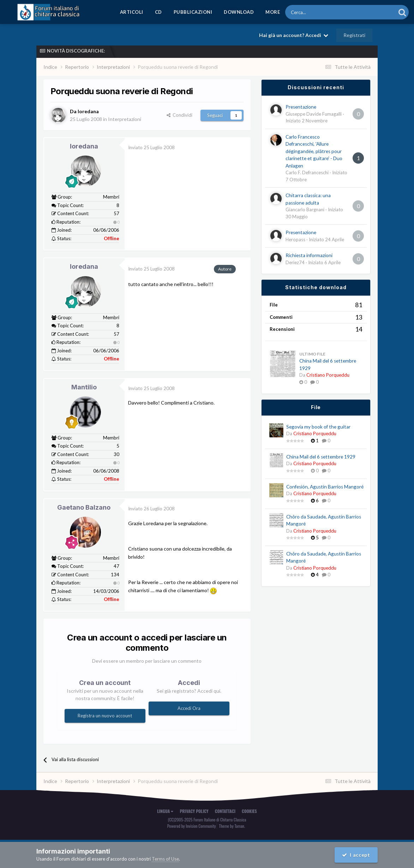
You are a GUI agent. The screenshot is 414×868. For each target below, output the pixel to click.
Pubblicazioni (193, 12)
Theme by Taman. (232, 826)
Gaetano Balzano (84, 507)
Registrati (354, 35)
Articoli (132, 12)
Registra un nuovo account (105, 716)
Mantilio (84, 387)
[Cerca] (321, 12)
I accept (356, 855)
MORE (273, 12)
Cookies (249, 811)
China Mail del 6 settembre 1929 (321, 457)
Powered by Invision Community (192, 826)
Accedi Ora (189, 708)
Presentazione (301, 107)
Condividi (179, 115)
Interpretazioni (125, 119)
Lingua (165, 811)
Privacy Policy (194, 811)
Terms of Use (165, 859)
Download (239, 12)
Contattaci (225, 811)
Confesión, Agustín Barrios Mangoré (325, 487)
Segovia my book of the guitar (318, 427)
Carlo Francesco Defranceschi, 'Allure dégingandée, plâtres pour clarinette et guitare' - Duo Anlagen (314, 151)
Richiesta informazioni (309, 255)
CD (158, 12)
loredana (84, 146)
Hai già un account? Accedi (294, 35)
